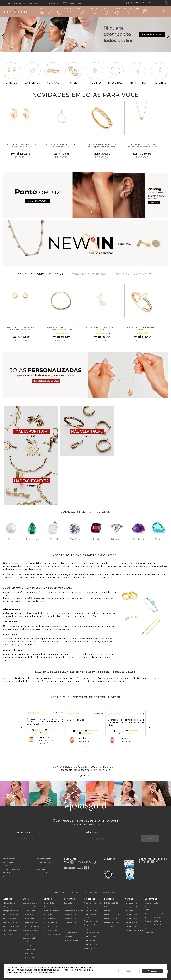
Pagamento (41, 869)
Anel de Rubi (28, 915)
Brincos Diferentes (50, 922)
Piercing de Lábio (131, 922)
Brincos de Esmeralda (52, 911)
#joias (77, 770)
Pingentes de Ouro (91, 948)
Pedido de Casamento (31, 922)
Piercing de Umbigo (132, 915)
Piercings (117, 11)
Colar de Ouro (69, 903)
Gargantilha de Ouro (152, 903)
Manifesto (7, 873)
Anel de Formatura (30, 907)
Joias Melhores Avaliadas (40, 274)
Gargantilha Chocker (152, 929)
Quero (150, 838)
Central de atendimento (45, 862)
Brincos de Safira (50, 919)
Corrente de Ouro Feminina (74, 919)
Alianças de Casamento (12, 907)
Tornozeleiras (109, 926)
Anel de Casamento (31, 930)
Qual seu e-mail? (92, 832)
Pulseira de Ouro (110, 911)
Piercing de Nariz (131, 911)
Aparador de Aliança (11, 930)
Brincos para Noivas (51, 926)
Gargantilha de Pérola (153, 921)
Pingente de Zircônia (92, 925)
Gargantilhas (82, 11)
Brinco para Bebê (50, 907)
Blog (5, 876)
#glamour (87, 770)
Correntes (69, 11)
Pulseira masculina (111, 919)
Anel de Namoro (29, 911)
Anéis (50, 11)
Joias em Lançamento (134, 274)
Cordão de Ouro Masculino (73, 911)
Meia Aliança (28, 934)
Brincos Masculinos (51, 930)
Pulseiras (106, 11)
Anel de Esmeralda (30, 903)
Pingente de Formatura (93, 907)
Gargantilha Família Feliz (154, 925)
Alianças (42, 11)
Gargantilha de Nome (153, 917)
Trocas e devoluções (43, 873)
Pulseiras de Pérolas (111, 922)
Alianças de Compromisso (13, 934)
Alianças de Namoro (11, 911)
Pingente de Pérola (91, 921)
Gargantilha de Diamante (154, 913)
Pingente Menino (91, 940)
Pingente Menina (91, 937)
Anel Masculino (29, 950)
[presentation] (3, 36)
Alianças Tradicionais (11, 926)
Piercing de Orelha (131, 907)
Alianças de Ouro (9, 919)
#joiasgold (67, 770)
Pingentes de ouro (71, 933)
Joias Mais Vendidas (89, 274)
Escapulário (149, 933)
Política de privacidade (12, 866)
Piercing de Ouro (131, 903)
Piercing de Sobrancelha (134, 930)
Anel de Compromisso (31, 926)
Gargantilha (68, 937)
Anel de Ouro (28, 946)
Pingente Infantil (90, 929)
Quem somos (9, 862)
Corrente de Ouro (70, 915)
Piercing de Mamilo (132, 919)
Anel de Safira (29, 919)
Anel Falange (28, 954)
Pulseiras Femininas (112, 915)
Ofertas (141, 11)
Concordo (153, 971)
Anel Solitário (28, 942)
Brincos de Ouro (50, 903)
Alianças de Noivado (11, 915)
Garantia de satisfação (12, 869)
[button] (74, 55)
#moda (97, 770)
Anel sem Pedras (30, 958)
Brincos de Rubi (50, 915)
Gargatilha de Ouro (71, 940)
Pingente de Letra (91, 911)
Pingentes (95, 11)
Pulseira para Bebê (111, 903)
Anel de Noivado (29, 938)
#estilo (106, 770)
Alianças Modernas (10, 922)
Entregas (39, 866)
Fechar (129, 971)
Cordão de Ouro (69, 907)
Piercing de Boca (131, 926)
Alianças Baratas (9, 903)
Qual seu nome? (23, 832)
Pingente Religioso (91, 944)
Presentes (128, 11)
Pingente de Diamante (92, 903)
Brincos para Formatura (52, 934)
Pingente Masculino (91, 933)
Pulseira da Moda (111, 907)
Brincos (58, 11)
